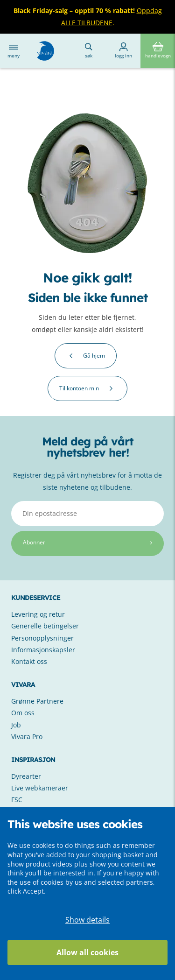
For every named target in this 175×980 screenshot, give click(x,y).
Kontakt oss (29, 661)
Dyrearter (26, 776)
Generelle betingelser (45, 626)
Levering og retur (38, 614)
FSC (17, 800)
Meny (14, 51)
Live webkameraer (40, 788)
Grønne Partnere (37, 701)
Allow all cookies (87, 952)
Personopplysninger (42, 638)
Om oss (23, 713)
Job (16, 725)
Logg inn (123, 50)
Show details (87, 920)
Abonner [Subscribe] (87, 542)
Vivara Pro (27, 737)
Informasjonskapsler (43, 650)
